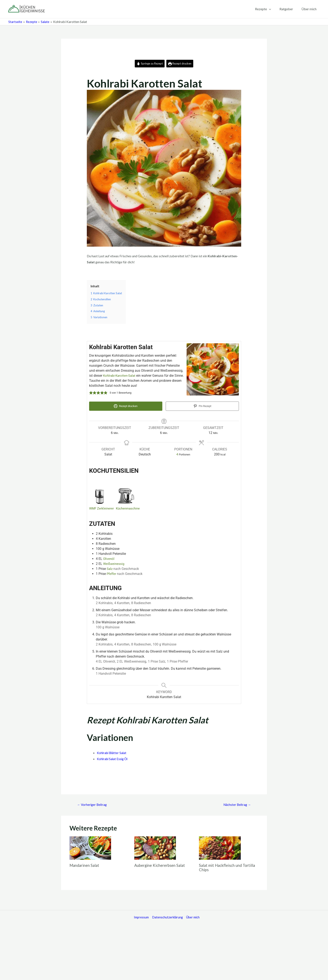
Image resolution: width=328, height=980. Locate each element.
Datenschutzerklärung (166, 917)
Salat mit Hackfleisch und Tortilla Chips (223, 867)
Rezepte (267, 9)
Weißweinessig (114, 562)
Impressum (138, 917)
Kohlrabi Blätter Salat (112, 751)
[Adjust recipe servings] (177, 453)
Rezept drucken (181, 64)
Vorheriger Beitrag (93, 804)
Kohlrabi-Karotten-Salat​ (120, 376)
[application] (273, 9)
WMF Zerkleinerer (102, 507)
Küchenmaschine (130, 507)
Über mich (310, 9)
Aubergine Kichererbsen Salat (163, 865)
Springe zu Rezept (149, 64)
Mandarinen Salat (86, 865)
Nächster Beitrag (236, 804)
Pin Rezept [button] (202, 407)
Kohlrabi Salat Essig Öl (113, 758)
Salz (110, 567)
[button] (91, 393)
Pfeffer (112, 572)
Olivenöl (109, 557)
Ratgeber (289, 9)
